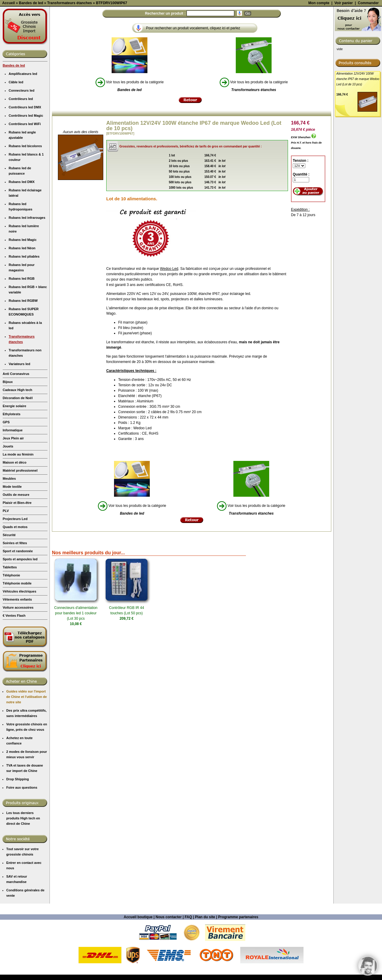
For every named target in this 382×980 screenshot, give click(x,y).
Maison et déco (14, 516)
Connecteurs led (21, 144)
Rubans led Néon (22, 301)
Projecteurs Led (15, 572)
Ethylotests (11, 467)
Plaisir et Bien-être (17, 556)
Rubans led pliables (24, 310)
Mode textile (12, 540)
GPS (6, 475)
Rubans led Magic (23, 293)
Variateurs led (19, 417)
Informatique (13, 483)
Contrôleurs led (21, 152)
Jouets (8, 499)
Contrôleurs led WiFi (25, 177)
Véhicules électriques (20, 644)
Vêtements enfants (17, 653)
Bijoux (8, 435)
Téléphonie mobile (17, 636)
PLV (6, 564)
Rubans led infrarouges (27, 271)
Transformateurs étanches (22, 392)
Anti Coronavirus (16, 427)
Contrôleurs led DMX (25, 160)
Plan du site (205, 970)
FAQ (188, 970)
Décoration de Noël (18, 451)
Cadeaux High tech (17, 443)
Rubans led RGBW (23, 354)
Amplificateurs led (23, 127)
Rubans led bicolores (25, 199)
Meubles (9, 532)
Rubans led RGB (22, 332)
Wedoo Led (169, 322)
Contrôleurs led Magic (26, 169)
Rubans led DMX (22, 235)
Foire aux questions (22, 841)
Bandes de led (14, 119)
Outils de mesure (16, 548)
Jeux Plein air (13, 491)
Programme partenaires (238, 970)
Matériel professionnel (20, 524)
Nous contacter (168, 970)
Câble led (16, 135)
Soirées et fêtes (15, 596)
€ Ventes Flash (14, 669)
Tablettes (10, 620)
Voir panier (344, 56)
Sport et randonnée (18, 604)
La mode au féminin (18, 507)
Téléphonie (11, 628)
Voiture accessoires (18, 661)
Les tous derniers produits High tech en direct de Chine (23, 871)
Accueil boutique (138, 970)
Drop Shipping (18, 832)
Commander (368, 56)
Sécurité (9, 588)
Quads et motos (15, 580)
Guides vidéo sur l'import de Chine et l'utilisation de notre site (27, 750)
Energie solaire (14, 459)
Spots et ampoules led (20, 612)
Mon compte (319, 56)
